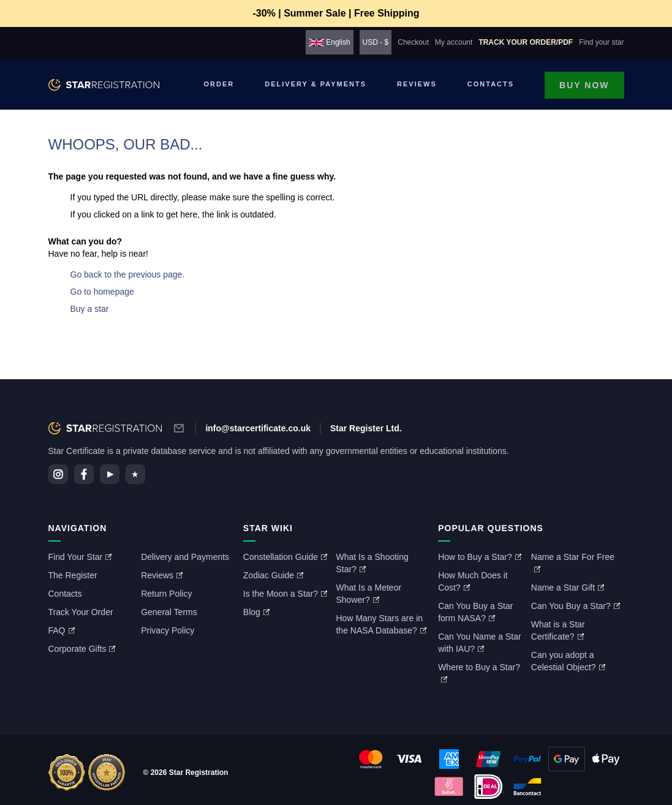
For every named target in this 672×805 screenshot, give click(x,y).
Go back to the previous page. (128, 274)
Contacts (491, 84)
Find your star (601, 42)
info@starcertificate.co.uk (258, 428)
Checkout (413, 42)
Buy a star (90, 309)
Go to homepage (102, 292)
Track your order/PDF (526, 42)
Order (219, 84)
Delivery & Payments (315, 84)
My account (454, 42)
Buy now (584, 85)
